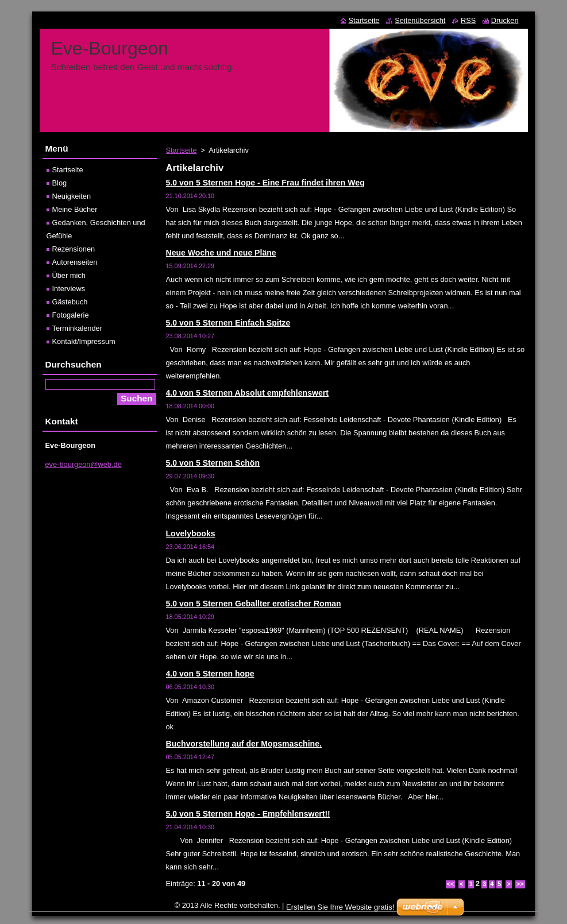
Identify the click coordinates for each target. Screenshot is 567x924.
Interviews (69, 289)
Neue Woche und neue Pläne (221, 253)
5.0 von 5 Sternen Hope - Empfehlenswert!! (248, 814)
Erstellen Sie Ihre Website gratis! (340, 907)
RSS (468, 20)
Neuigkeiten (72, 196)
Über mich (69, 275)
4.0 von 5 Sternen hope (210, 674)
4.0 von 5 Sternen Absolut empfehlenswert (247, 393)
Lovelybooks (191, 533)
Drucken (505, 20)
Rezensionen (74, 249)
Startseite (182, 150)
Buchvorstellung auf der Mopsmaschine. (244, 744)
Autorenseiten (75, 262)
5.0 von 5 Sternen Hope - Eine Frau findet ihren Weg (265, 183)
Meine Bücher (75, 209)
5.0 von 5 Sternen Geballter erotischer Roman (254, 604)
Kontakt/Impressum (84, 341)
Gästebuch (70, 302)
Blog (60, 183)
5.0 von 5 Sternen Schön (213, 463)
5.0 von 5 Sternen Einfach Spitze (228, 323)
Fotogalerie (71, 315)
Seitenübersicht (420, 20)
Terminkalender (78, 328)
